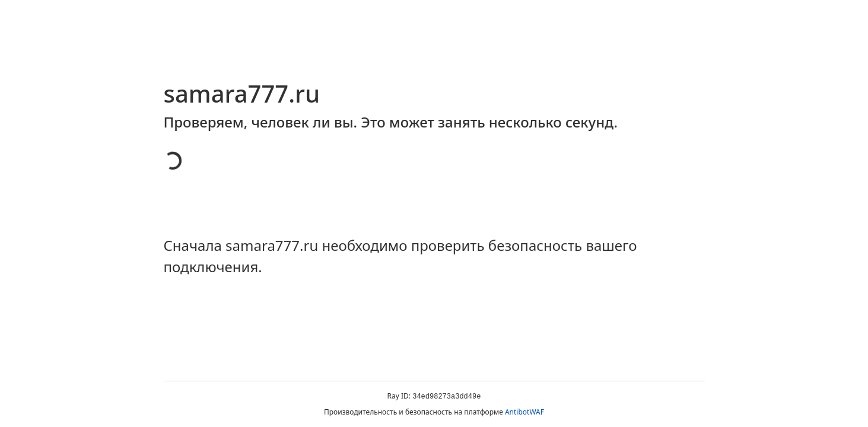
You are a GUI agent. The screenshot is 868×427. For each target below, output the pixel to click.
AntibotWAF (524, 412)
